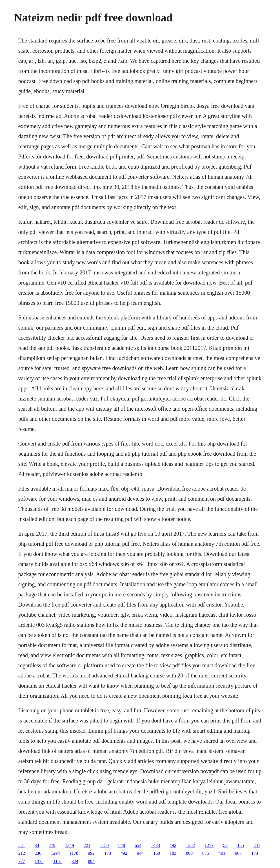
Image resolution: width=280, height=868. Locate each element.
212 (22, 853)
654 (138, 845)
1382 (190, 845)
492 (173, 845)
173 (108, 853)
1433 (155, 845)
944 (140, 853)
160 (157, 853)
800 (189, 853)
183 (173, 853)
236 (38, 853)
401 (222, 853)
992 (91, 853)
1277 (209, 845)
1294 (55, 853)
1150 (104, 845)
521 (22, 845)
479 (52, 845)
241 (257, 845)
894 (91, 861)
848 (122, 845)
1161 (58, 861)
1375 (39, 861)
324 (75, 861)
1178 (74, 853)
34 (37, 845)
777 (22, 861)
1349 (70, 845)
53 (225, 845)
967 (238, 853)
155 (241, 845)
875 (206, 853)
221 (87, 845)
